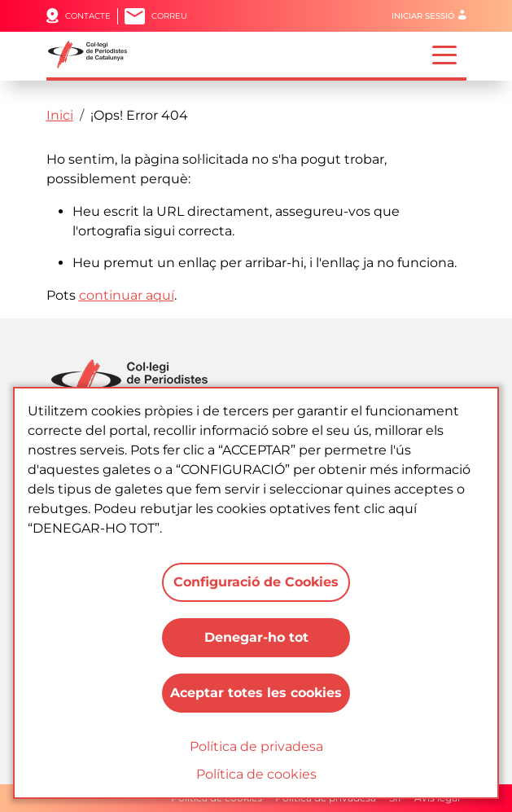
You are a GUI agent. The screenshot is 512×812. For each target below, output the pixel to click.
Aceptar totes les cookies (256, 693)
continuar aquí (127, 295)
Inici (60, 115)
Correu (169, 16)
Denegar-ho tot (256, 637)
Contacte (88, 16)
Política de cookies (256, 774)
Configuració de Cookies (256, 582)
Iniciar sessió (423, 16)
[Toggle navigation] (444, 54)
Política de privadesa (256, 746)
